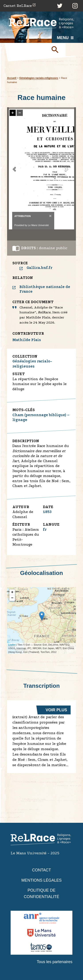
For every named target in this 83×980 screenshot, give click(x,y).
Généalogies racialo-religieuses (39, 78)
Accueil (12, 78)
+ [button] (12, 592)
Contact (42, 870)
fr (45, 530)
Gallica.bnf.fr (39, 268)
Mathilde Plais (27, 340)
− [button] (12, 598)
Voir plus (56, 710)
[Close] (50, 216)
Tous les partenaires (55, 962)
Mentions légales (41, 880)
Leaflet (12, 645)
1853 (47, 512)
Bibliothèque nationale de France (45, 289)
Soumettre (57, 50)
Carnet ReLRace (18, 6)
